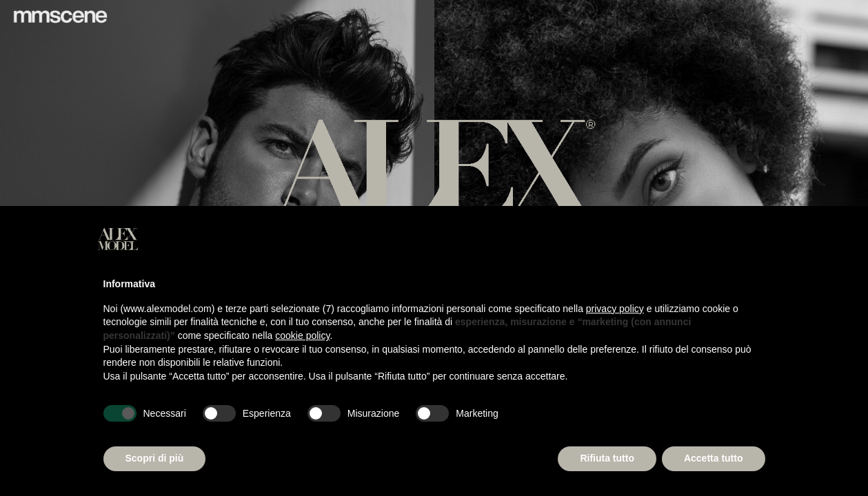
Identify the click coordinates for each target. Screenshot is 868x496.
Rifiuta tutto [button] (607, 458)
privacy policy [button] (615, 309)
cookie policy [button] (302, 335)
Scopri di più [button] (155, 458)
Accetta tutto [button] (714, 458)
